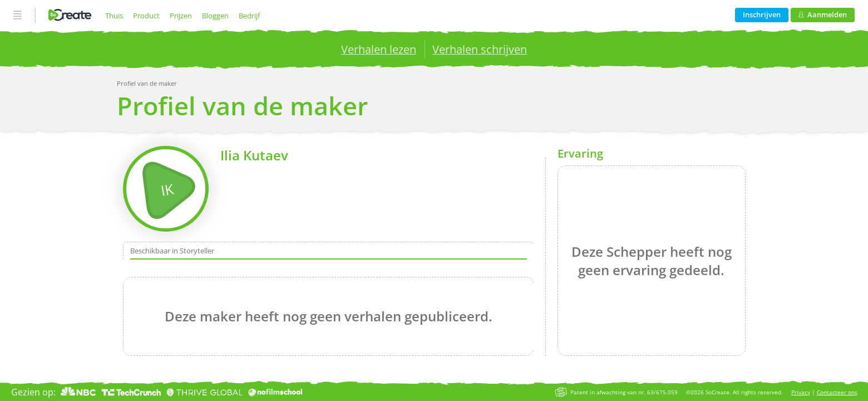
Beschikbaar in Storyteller (172, 251)
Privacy (801, 392)
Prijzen (181, 16)
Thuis (114, 16)
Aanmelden (823, 14)
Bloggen (215, 16)
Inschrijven (762, 14)
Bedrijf (249, 16)
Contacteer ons (837, 392)
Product (146, 16)
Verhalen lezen (379, 49)
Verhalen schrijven (480, 49)
